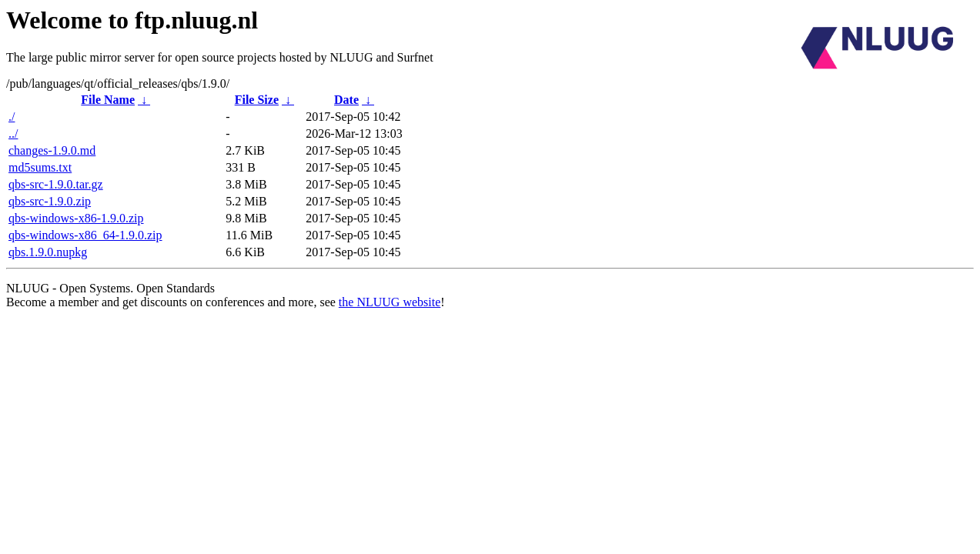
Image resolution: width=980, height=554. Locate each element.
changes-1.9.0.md (52, 150)
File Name (108, 100)
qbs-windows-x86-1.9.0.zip (76, 218)
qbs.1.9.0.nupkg (48, 252)
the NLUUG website (390, 302)
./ (12, 117)
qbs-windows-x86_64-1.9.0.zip (85, 235)
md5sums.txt (40, 167)
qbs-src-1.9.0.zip (50, 201)
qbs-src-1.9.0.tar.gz (56, 184)
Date (346, 100)
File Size (257, 100)
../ (13, 133)
